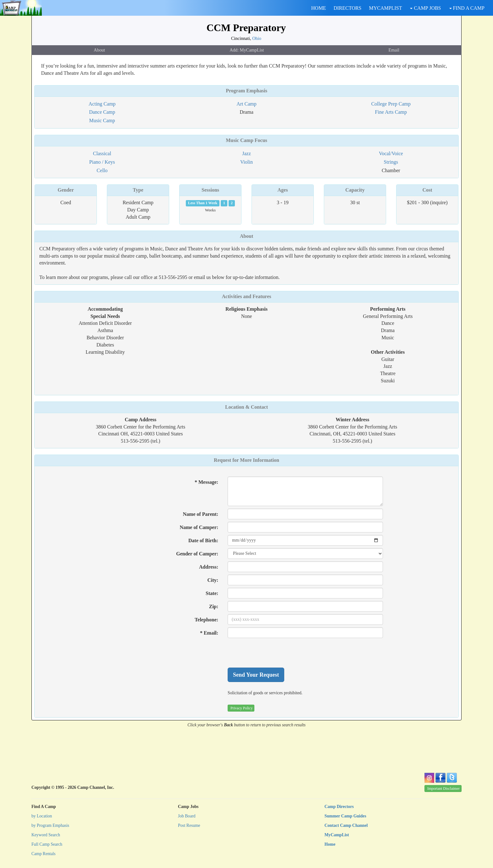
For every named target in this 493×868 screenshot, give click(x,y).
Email (394, 50)
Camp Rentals (44, 854)
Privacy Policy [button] (241, 708)
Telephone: (206, 620)
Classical (102, 153)
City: (213, 580)
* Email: (209, 633)
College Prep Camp (391, 104)
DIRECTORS (348, 8)
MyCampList (337, 835)
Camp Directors (339, 807)
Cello (102, 170)
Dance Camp (102, 112)
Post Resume (189, 825)
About (99, 50)
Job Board (187, 816)
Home (330, 844)
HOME (319, 8)
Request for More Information (246, 460)
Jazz (246, 153)
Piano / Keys (102, 162)
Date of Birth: (203, 540)
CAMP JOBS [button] (425, 8)
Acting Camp (102, 104)
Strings (391, 162)
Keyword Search (46, 835)
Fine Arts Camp (391, 112)
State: (212, 593)
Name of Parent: (201, 514)
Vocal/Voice (391, 153)
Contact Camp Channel (346, 825)
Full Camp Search (47, 844)
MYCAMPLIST (386, 8)
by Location (42, 816)
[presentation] (275, 653)
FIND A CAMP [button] (467, 8)
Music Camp (102, 120)
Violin (246, 162)
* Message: (206, 482)
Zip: (214, 606)
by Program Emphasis (50, 825)
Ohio (257, 38)
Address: (209, 567)
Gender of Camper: (197, 554)
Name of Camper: (199, 527)
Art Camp (246, 104)
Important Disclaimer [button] (443, 789)
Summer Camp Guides (345, 816)
